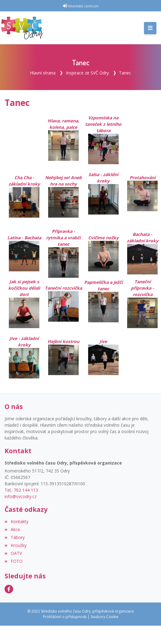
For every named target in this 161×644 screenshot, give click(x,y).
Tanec (125, 73)
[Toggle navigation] (150, 28)
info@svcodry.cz (21, 496)
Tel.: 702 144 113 (21, 490)
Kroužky (16, 545)
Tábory (15, 537)
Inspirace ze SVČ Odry (87, 73)
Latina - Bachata (24, 238)
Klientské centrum (83, 6)
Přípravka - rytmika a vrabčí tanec (63, 238)
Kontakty (16, 521)
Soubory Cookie (104, 617)
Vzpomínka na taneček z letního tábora (103, 124)
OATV (13, 553)
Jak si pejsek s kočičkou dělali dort (24, 297)
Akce (12, 529)
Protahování (143, 177)
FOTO (14, 561)
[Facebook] (9, 589)
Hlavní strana (43, 73)
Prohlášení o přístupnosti (65, 617)
